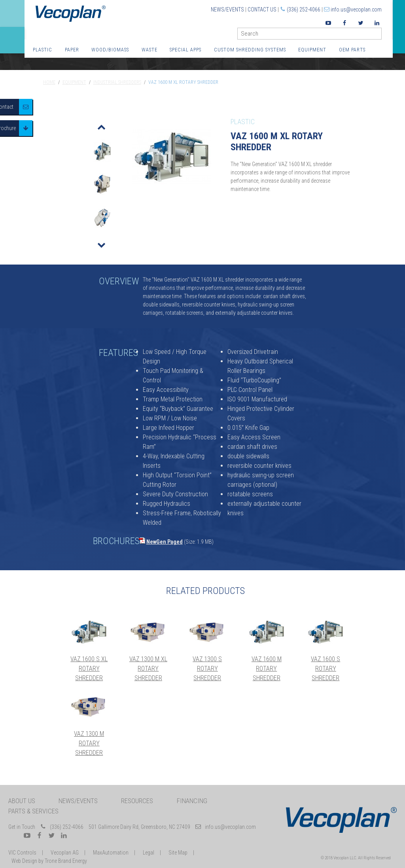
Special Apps (185, 50)
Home (49, 82)
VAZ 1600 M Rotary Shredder (267, 668)
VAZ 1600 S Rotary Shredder (326, 668)
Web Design (24, 861)
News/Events (227, 9)
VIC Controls (22, 853)
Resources (137, 801)
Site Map (178, 853)
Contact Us (262, 9)
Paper (72, 50)
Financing (192, 801)
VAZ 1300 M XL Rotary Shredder (148, 668)
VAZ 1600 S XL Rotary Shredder (89, 668)
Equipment (312, 50)
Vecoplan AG (65, 853)
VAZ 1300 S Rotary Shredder (207, 668)
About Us (22, 801)
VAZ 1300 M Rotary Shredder (89, 743)
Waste (150, 50)
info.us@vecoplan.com (356, 9)
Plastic (43, 50)
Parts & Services (33, 811)
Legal (149, 853)
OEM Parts (352, 50)
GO (379, 35)
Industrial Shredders (117, 82)
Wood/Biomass (110, 50)
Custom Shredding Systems (250, 50)
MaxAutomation (111, 853)
